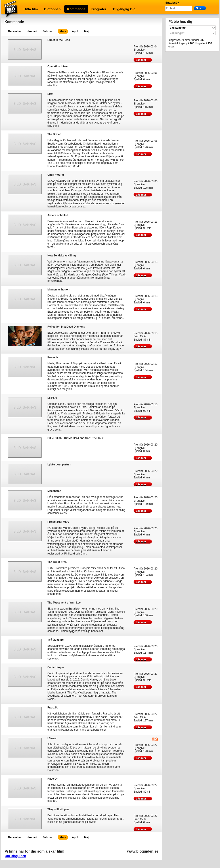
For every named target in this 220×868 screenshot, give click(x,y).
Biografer (99, 9)
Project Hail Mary (58, 522)
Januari (32, 31)
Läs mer (143, 60)
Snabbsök (172, 3)
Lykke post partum (59, 464)
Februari (48, 31)
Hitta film (31, 9)
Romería (53, 357)
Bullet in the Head (59, 40)
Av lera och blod (58, 215)
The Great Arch (57, 562)
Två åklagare (56, 640)
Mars (63, 31)
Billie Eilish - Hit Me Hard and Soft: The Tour (75, 438)
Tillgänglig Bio (124, 9)
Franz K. (53, 707)
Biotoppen (52, 9)
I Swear (52, 738)
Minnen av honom (59, 289)
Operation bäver (58, 66)
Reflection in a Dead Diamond (66, 327)
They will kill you (58, 809)
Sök (200, 8)
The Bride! (54, 134)
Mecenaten (54, 491)
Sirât (50, 94)
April (75, 31)
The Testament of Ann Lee (64, 602)
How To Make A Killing (62, 255)
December (15, 31)
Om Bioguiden (15, 856)
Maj (86, 31)
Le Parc (52, 398)
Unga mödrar (56, 175)
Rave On (53, 779)
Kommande (76, 9)
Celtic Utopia (56, 667)
